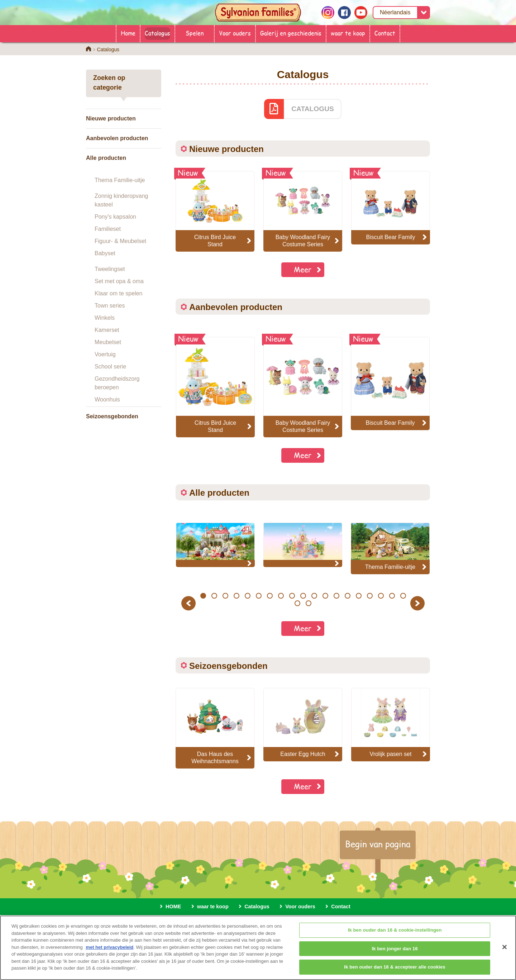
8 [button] (281, 596)
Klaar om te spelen (118, 293)
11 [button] (314, 596)
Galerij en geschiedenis (291, 33)
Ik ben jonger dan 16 (395, 957)
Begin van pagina (378, 844)
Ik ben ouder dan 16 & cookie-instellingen (395, 938)
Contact (385, 33)
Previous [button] (190, 603)
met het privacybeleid (109, 955)
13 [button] (336, 596)
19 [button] (403, 596)
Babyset (105, 253)
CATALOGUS (313, 109)
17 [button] (381, 596)
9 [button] (292, 596)
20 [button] (298, 603)
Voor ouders (235, 33)
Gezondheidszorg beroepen (117, 383)
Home (128, 33)
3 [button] (225, 596)
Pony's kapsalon (115, 217)
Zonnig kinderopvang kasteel (121, 200)
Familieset (108, 229)
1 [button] (203, 596)
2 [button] (214, 596)
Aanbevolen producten (117, 138)
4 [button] (236, 596)
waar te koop (348, 33)
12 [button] (325, 596)
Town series (110, 306)
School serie (110, 367)
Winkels (105, 318)
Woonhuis (107, 399)
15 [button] (359, 596)
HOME (173, 907)
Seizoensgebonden (112, 416)
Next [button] (418, 603)
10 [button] (303, 596)
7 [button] (270, 596)
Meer (303, 269)
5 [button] (247, 596)
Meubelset (108, 342)
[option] (215, 387)
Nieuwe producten (111, 118)
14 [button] (347, 596)
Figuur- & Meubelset (120, 241)
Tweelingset (110, 269)
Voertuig (105, 354)
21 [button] (309, 603)
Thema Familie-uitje (120, 180)
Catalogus (157, 33)
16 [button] (370, 596)
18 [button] (392, 596)
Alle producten (106, 158)
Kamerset (107, 330)
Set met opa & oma (119, 281)
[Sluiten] (505, 955)
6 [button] (259, 596)
